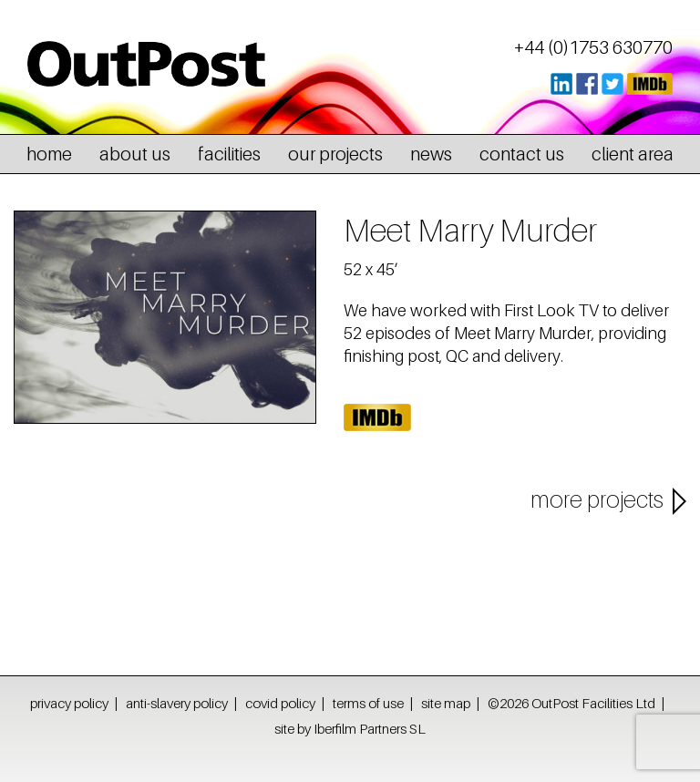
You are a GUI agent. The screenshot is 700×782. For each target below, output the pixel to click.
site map (446, 703)
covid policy (280, 703)
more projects (597, 499)
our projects (335, 154)
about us (135, 154)
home (49, 154)
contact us (522, 154)
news (431, 154)
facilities (229, 154)
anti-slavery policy (177, 703)
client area (633, 154)
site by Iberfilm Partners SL (350, 728)
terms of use (368, 703)
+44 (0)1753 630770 (593, 47)
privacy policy (69, 703)
